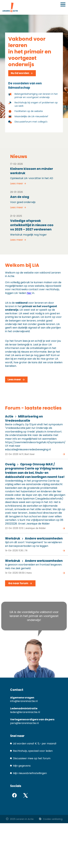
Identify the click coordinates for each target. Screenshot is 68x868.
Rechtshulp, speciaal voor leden (33, 751)
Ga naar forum (20, 583)
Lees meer (18, 184)
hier (29, 293)
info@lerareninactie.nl (24, 701)
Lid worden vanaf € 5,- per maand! (35, 744)
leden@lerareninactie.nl (25, 712)
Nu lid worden (22, 73)
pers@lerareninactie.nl (24, 723)
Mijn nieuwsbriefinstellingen (30, 773)
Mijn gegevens (22, 766)
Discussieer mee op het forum (32, 758)
